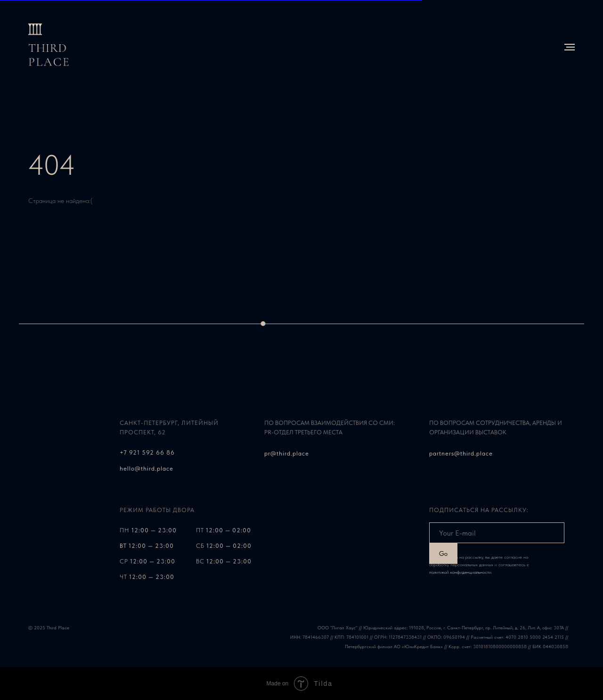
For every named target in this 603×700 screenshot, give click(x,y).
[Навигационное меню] (570, 47)
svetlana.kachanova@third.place (479, 469)
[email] (497, 533)
